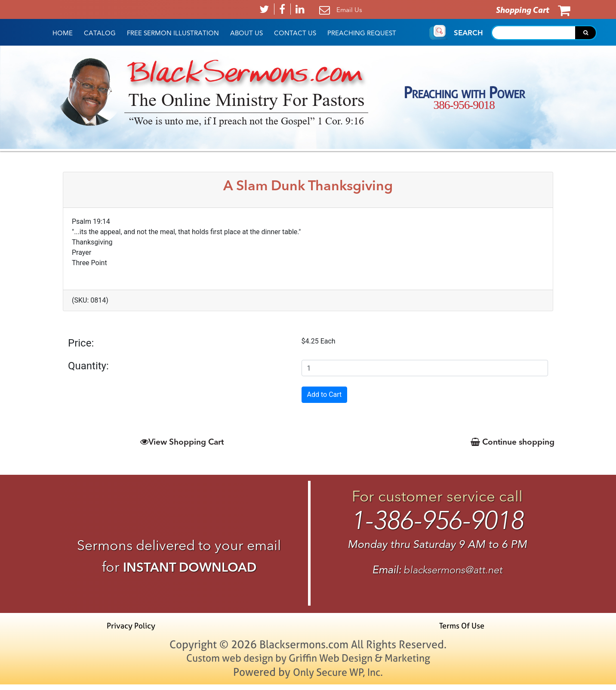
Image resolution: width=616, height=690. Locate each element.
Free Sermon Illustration (173, 33)
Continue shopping (510, 442)
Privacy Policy (134, 630)
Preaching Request (362, 33)
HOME (63, 33)
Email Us (349, 10)
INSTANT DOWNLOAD (190, 568)
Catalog (100, 33)
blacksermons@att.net (453, 574)
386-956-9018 (464, 105)
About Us (246, 33)
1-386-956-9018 (437, 523)
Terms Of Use (459, 630)
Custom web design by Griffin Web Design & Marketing (308, 663)
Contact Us (295, 33)
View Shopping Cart (182, 442)
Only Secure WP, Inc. (338, 677)
